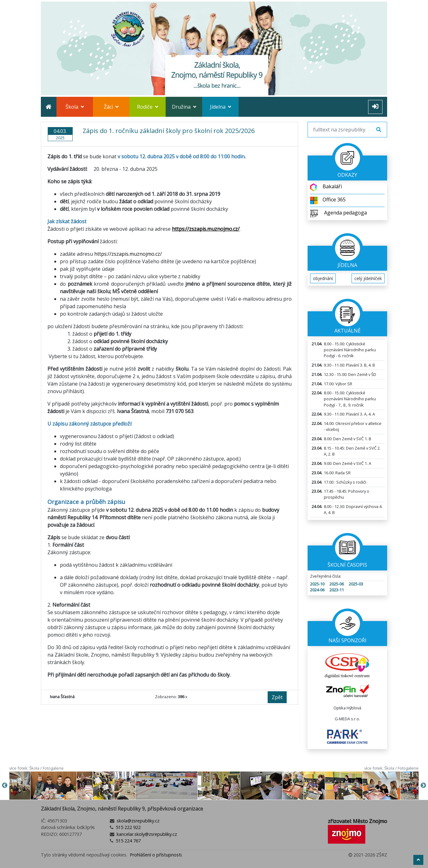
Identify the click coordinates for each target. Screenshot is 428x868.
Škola (75, 107)
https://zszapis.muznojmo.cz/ (128, 254)
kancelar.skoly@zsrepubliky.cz (146, 834)
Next (423, 786)
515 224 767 (128, 841)
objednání (323, 278)
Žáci (111, 107)
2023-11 (337, 590)
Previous (5, 786)
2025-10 (317, 584)
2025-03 (356, 584)
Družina (184, 107)
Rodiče (148, 107)
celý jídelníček (368, 278)
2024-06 (317, 590)
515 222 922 (128, 827)
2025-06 (337, 584)
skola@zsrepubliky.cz (137, 821)
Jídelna (221, 107)
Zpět (277, 697)
